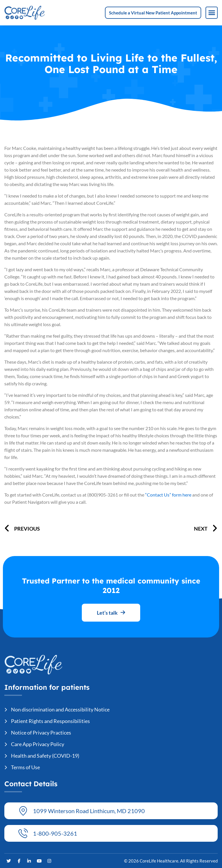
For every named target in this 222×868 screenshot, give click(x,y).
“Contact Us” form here (168, 495)
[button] (212, 13)
